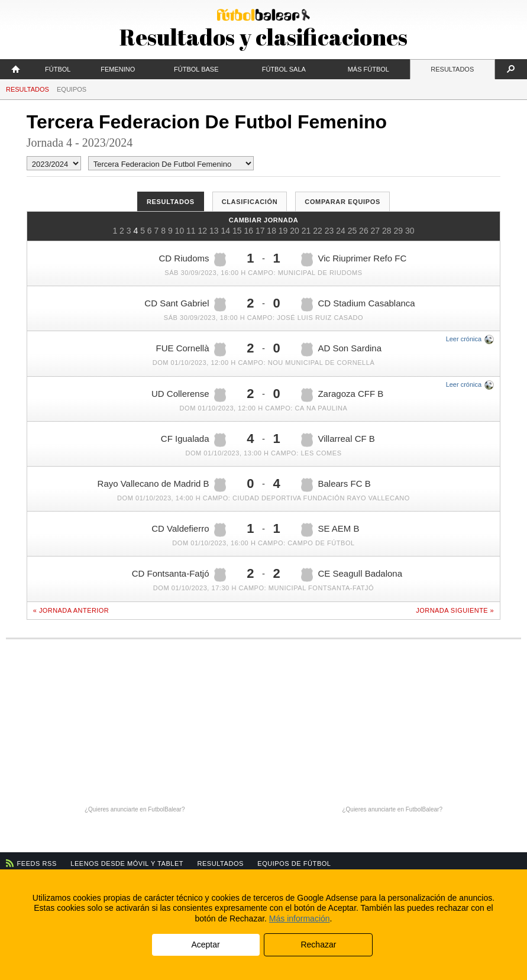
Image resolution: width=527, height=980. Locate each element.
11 (191, 231)
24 (341, 231)
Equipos (72, 89)
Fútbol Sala (284, 69)
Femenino (118, 69)
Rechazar (318, 945)
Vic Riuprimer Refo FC (354, 260)
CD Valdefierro (188, 530)
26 (364, 231)
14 (225, 231)
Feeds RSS (37, 863)
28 (387, 231)
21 (306, 231)
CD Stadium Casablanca (358, 305)
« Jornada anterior (71, 610)
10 (180, 231)
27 (376, 231)
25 (353, 231)
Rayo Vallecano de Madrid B (162, 485)
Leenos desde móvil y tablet (127, 863)
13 (214, 231)
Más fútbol (368, 69)
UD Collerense (189, 395)
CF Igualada (193, 440)
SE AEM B (330, 530)
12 (203, 231)
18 (271, 231)
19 (283, 231)
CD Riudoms (193, 260)
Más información (300, 918)
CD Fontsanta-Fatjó (179, 575)
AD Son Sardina (341, 350)
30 (410, 231)
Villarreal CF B (338, 440)
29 (399, 231)
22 (318, 231)
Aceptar (205, 945)
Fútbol (58, 69)
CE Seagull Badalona (352, 575)
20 (295, 231)
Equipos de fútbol (294, 863)
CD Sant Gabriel (185, 305)
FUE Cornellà (191, 350)
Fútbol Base (196, 69)
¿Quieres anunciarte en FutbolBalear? (135, 809)
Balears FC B (336, 485)
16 (248, 231)
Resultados (452, 69)
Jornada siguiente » (455, 610)
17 (260, 231)
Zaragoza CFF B (342, 395)
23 (329, 231)
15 (237, 231)
